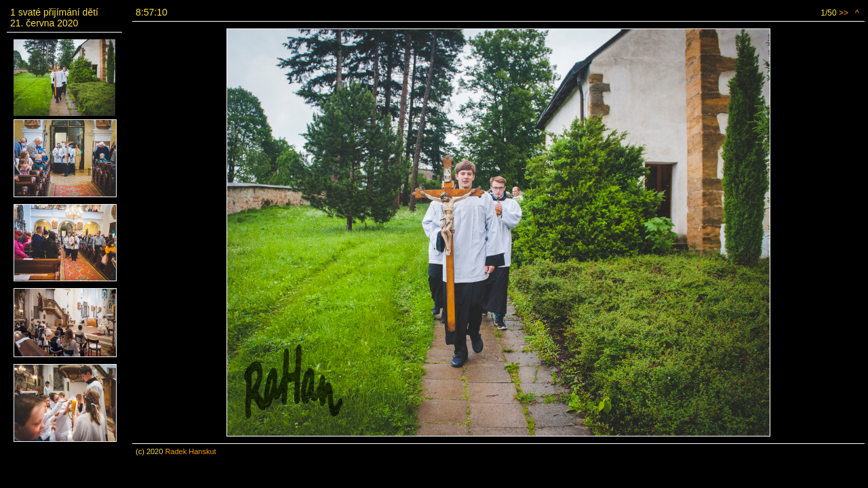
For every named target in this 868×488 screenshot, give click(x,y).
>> (844, 13)
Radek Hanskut (190, 451)
